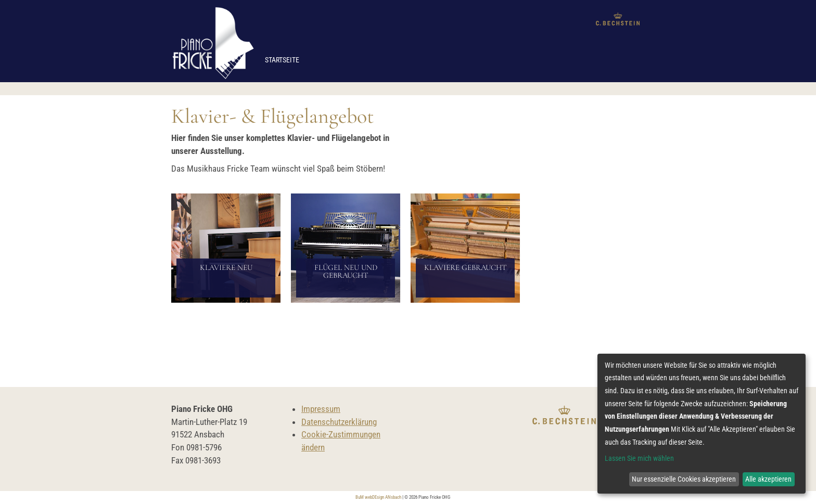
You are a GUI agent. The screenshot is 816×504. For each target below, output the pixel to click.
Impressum (321, 409)
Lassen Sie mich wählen (639, 458)
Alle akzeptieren (768, 479)
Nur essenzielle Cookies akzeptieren (684, 479)
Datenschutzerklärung (339, 422)
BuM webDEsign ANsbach (378, 497)
